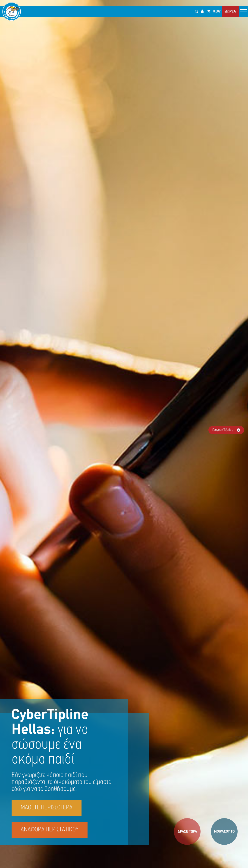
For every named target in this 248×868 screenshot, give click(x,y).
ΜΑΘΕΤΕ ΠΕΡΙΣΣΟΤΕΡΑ (47, 808)
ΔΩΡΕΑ (231, 12)
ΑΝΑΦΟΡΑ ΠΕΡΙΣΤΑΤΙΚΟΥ (50, 830)
